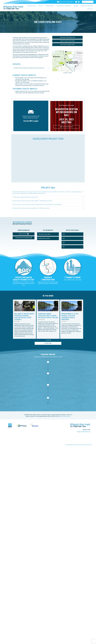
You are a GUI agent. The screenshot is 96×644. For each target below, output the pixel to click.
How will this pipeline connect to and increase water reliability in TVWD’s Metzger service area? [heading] (32, 203)
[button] (31, 69)
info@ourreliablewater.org (65, 419)
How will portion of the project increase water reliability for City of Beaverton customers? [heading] (31, 210)
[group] (26, 321)
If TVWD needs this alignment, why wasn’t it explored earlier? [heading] (25, 199)
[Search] (88, 2)
